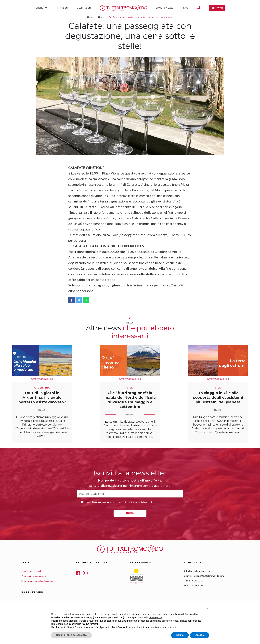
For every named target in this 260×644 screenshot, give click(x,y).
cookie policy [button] (156, 617)
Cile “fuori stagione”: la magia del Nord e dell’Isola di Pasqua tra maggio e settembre (130, 400)
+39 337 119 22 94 (194, 585)
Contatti (217, 8)
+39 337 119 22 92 (194, 581)
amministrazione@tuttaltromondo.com (204, 576)
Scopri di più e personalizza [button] (71, 635)
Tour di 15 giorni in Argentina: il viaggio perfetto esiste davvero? (42, 397)
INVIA (130, 513)
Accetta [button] (200, 635)
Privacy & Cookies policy (34, 576)
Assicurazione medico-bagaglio (37, 581)
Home (103, 8)
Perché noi (41, 8)
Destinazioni (84, 8)
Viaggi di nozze (165, 8)
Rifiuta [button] (180, 635)
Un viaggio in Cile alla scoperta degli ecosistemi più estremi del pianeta (218, 397)
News (185, 8)
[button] (207, 609)
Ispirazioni (62, 8)
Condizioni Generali (31, 571)
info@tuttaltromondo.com (198, 571)
